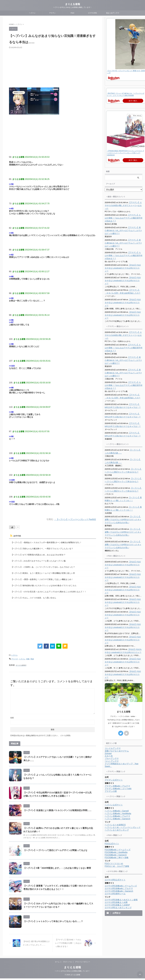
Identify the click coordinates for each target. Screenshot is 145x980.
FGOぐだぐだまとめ (114, 825)
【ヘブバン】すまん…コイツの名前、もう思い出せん (32, 594)
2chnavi (108, 714)
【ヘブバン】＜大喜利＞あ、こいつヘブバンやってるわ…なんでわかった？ (41, 565)
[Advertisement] (47, 67)
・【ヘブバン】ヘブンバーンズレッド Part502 (74, 519)
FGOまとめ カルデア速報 (117, 827)
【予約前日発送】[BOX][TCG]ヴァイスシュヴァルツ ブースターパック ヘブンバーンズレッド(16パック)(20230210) (126, 153)
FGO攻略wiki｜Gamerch (116, 816)
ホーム (57, 963)
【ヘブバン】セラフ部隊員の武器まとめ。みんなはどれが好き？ (36, 554)
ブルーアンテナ (112, 719)
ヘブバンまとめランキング (117, 791)
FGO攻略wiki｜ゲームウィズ (118, 811)
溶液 (28, 655)
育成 (32, 655)
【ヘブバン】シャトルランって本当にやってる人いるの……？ (52, 917)
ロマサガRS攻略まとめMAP (117, 866)
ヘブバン (32, 13)
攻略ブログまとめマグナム (117, 712)
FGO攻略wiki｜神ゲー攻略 (117, 819)
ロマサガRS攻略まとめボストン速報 (121, 861)
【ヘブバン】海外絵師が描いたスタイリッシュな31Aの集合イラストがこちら (41, 583)
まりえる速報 (73, 4)
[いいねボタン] (12, 527)
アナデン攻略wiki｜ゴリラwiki (118, 750)
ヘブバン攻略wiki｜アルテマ (117, 777)
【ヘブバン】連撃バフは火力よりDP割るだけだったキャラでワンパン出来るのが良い (124, 508)
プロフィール (67, 963)
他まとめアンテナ (113, 13)
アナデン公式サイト (114, 741)
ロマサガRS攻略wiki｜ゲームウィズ (121, 847)
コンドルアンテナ (113, 709)
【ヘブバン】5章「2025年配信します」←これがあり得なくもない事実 (55, 864)
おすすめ (17, 536)
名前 (12, 713)
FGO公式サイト (112, 805)
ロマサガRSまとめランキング (118, 869)
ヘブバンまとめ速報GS (115, 786)
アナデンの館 (111, 752)
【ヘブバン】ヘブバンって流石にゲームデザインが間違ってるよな (54, 846)
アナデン (52, 13)
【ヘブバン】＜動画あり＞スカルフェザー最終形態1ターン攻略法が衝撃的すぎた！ (44, 542)
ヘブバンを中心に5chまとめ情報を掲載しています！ (72, 973)
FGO (72, 13)
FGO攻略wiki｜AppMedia (116, 813)
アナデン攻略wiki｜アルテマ (117, 747)
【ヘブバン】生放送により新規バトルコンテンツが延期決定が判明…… (56, 806)
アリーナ (15, 655)
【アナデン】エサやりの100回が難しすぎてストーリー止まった (123, 205)
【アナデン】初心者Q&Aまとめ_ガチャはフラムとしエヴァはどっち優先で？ (123, 231)
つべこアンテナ (112, 722)
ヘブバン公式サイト (114, 766)
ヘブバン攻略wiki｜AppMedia (118, 774)
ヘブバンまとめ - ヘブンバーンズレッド (123, 788)
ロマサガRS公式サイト (115, 841)
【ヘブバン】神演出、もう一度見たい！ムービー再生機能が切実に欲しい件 (41, 571)
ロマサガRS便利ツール (115, 855)
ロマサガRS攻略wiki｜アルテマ (119, 849)
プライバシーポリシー (82, 963)
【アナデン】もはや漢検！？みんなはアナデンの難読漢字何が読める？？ (123, 218)
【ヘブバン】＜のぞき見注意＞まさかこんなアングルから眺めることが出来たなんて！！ (46, 588)
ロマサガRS (92, 13)
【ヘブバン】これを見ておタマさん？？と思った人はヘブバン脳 (36, 560)
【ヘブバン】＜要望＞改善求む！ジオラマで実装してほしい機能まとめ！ (40, 577)
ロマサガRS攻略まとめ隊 (116, 863)
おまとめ (109, 717)
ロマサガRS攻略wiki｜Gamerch (119, 852)
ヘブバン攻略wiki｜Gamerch (118, 780)
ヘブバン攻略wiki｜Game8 (117, 772)
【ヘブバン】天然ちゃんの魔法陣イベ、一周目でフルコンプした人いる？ (40, 548)
